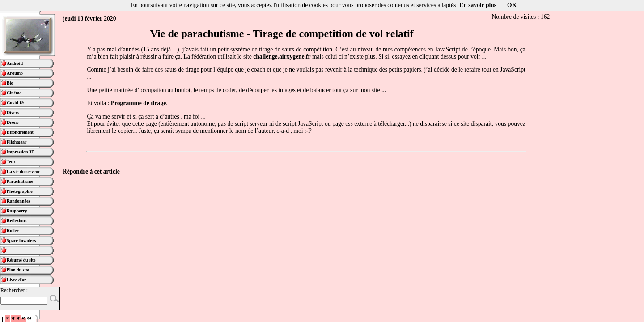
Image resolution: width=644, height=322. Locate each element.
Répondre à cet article (91, 172)
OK (512, 5)
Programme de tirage (139, 103)
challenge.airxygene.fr (282, 57)
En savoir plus (478, 5)
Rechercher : (14, 290)
